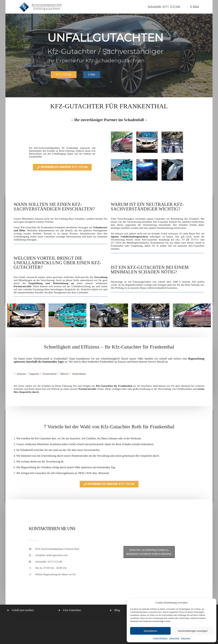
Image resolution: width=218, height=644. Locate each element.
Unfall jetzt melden (23, 610)
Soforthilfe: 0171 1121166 (164, 7)
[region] (109, 55)
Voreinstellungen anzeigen (193, 631)
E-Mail (195, 7)
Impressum (186, 638)
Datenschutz (174, 638)
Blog (117, 610)
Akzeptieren (150, 631)
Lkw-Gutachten (72, 610)
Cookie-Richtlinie (160, 638)
